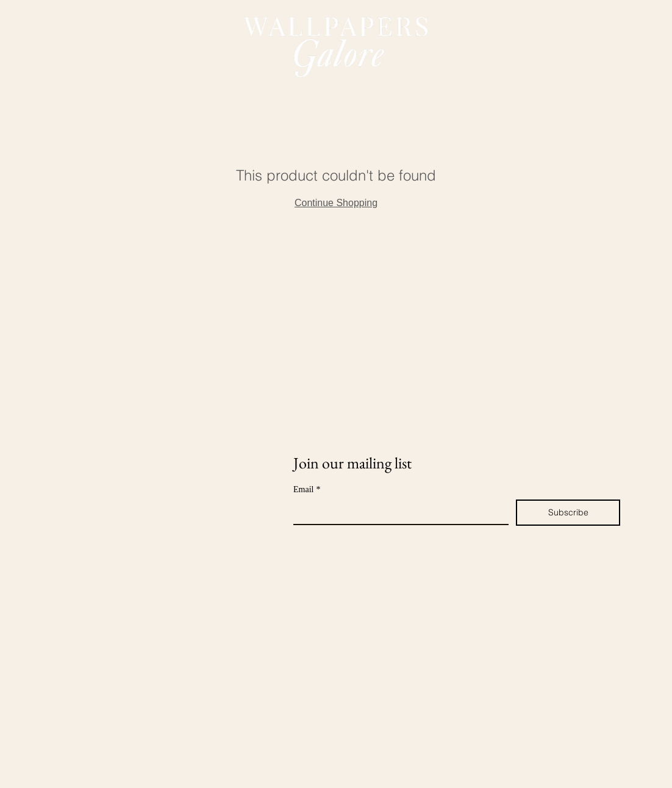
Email (307, 489)
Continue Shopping (336, 203)
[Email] (397, 512)
